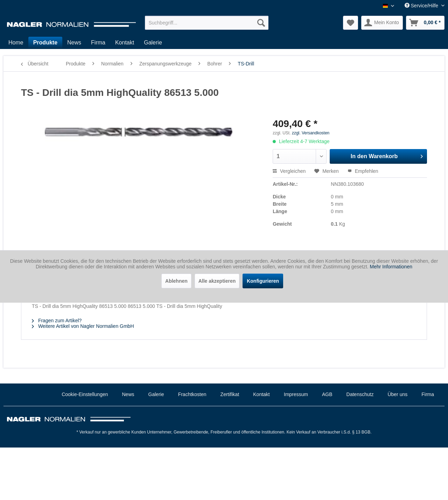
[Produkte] (45, 43)
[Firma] (98, 43)
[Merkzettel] (351, 23)
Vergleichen (289, 171)
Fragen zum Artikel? (57, 321)
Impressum (296, 394)
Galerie (156, 394)
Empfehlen (363, 171)
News (128, 394)
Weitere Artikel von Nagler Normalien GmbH (83, 326)
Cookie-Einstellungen (85, 394)
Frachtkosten (192, 394)
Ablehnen (176, 281)
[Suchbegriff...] (207, 23)
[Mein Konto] (382, 23)
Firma (428, 394)
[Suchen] (261, 23)
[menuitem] (207, 23)
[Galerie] (153, 43)
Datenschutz (360, 394)
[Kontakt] (125, 43)
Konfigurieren (263, 281)
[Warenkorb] (425, 23)
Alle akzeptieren (217, 281)
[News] (74, 43)
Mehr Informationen (391, 267)
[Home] (16, 43)
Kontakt (261, 394)
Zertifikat (230, 394)
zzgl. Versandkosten (311, 133)
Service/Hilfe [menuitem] (422, 6)
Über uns (397, 394)
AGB (327, 394)
